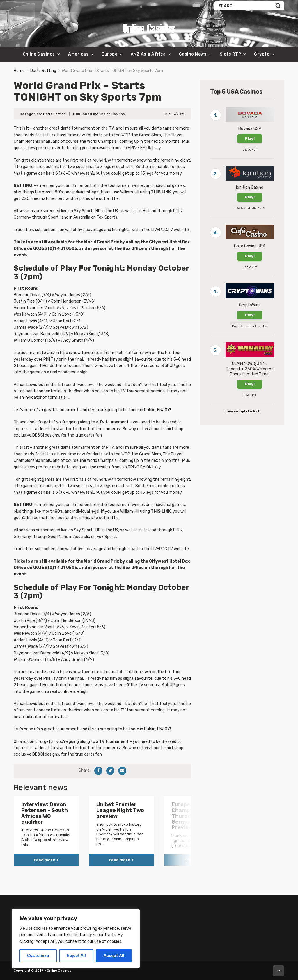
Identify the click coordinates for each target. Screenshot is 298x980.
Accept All (114, 956)
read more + (46, 860)
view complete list (242, 411)
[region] (76, 939)
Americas (78, 54)
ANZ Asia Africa (148, 54)
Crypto (262, 54)
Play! (250, 138)
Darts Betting (43, 71)
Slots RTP (230, 54)
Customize (38, 956)
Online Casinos (39, 54)
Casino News (193, 54)
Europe (109, 54)
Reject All (76, 956)
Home (19, 71)
